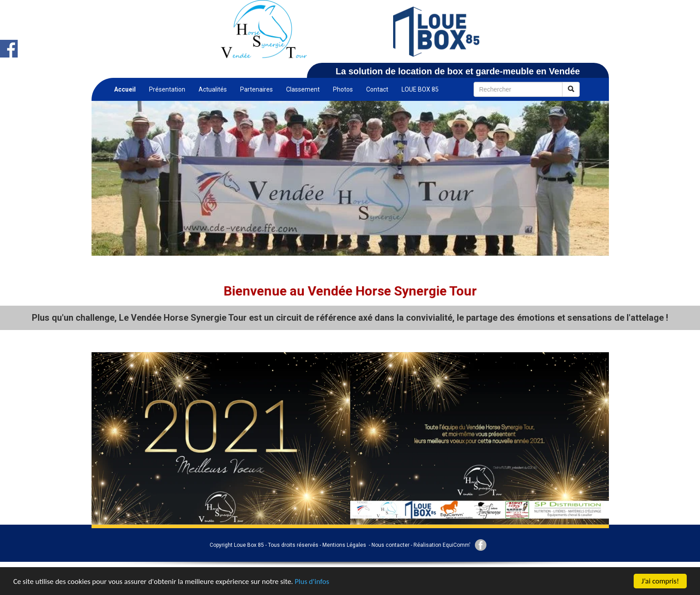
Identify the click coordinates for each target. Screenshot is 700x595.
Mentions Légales (344, 545)
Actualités (213, 89)
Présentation (167, 89)
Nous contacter (390, 545)
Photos (343, 89)
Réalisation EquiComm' (442, 545)
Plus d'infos (312, 582)
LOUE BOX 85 (420, 89)
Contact (377, 89)
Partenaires (256, 89)
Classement (303, 89)
